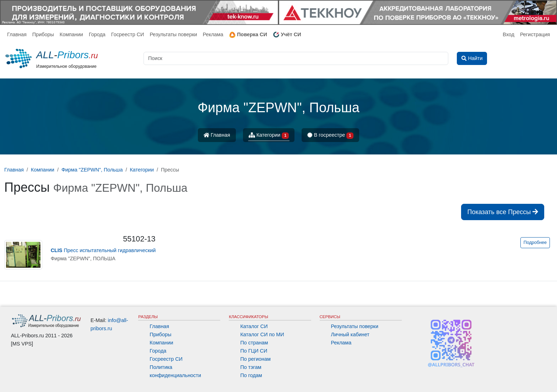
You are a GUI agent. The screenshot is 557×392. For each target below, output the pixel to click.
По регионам (255, 359)
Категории (269, 135)
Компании (71, 34)
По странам (254, 343)
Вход (509, 34)
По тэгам (251, 367)
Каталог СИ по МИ (262, 334)
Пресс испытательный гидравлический (103, 250)
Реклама (213, 34)
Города (97, 34)
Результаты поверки (173, 34)
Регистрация (535, 34)
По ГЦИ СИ (254, 351)
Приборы (43, 34)
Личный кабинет (350, 334)
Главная (17, 34)
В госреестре (330, 135)
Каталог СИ (254, 326)
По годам (251, 375)
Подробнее (535, 243)
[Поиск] (296, 58)
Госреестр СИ (128, 34)
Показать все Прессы (503, 212)
